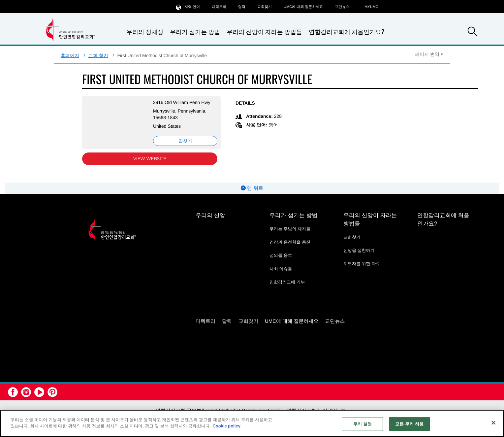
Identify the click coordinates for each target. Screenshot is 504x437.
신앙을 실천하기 (359, 250)
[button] (472, 32)
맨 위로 (252, 188)
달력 (242, 7)
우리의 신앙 (210, 215)
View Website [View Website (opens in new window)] (150, 159)
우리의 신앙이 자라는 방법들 (265, 32)
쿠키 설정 (362, 424)
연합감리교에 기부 (287, 282)
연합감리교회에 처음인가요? (346, 32)
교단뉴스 (342, 7)
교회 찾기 (98, 55)
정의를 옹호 (281, 255)
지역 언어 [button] (188, 7)
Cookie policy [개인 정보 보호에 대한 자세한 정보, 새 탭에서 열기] (226, 426)
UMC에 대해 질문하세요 (303, 7)
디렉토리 (219, 7)
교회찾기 (265, 7)
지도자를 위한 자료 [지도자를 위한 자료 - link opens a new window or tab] (362, 264)
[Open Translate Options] (429, 54)
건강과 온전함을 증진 (290, 242)
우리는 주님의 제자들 (290, 229)
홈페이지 (70, 55)
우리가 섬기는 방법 (195, 32)
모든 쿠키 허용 (409, 424)
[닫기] (493, 422)
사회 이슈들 (281, 269)
